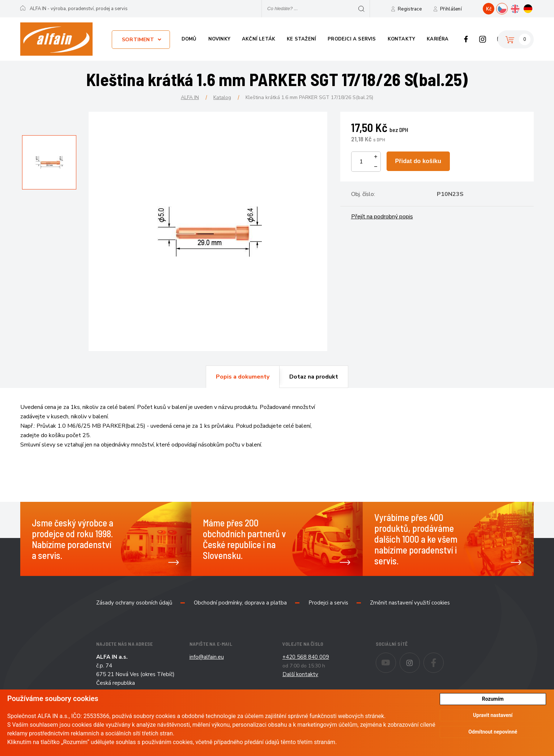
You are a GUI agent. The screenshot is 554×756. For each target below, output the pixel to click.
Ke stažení (301, 39)
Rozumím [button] (493, 699)
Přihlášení (451, 9)
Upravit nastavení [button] (493, 716)
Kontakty (402, 39)
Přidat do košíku (418, 161)
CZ (508, 8)
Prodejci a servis (352, 39)
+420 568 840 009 (306, 657)
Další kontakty (300, 674)
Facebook (466, 39)
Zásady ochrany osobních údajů (134, 603)
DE (534, 8)
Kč (489, 9)
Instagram (483, 39)
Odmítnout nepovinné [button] (493, 732)
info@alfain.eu (207, 657)
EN (521, 8)
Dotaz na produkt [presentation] (314, 377)
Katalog (222, 97)
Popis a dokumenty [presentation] (243, 377)
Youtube (396, 658)
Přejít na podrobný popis (382, 217)
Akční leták (259, 39)
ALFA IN (190, 97)
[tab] (242, 377)
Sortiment (138, 40)
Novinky (219, 39)
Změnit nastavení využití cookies (410, 603)
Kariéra (438, 39)
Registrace (410, 9)
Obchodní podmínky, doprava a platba (240, 603)
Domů (189, 39)
